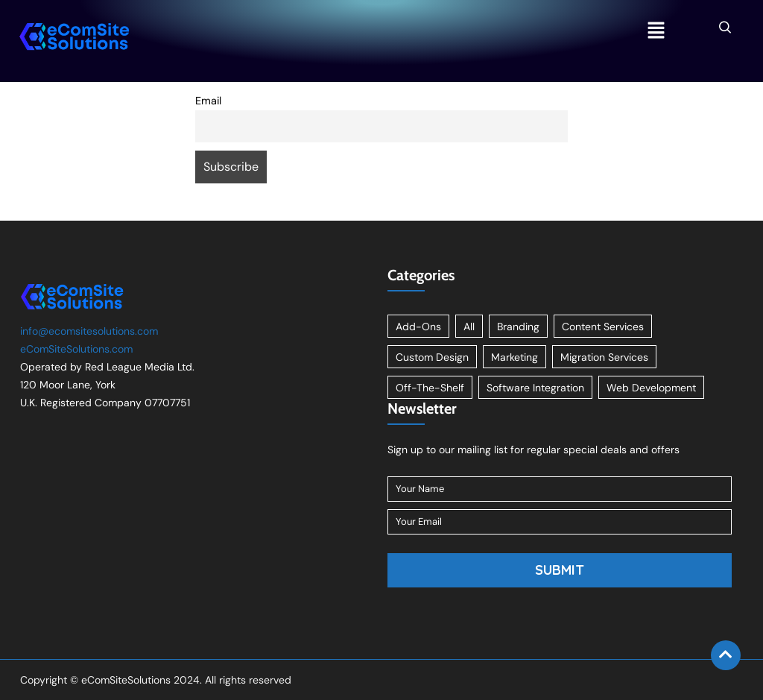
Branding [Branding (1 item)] (518, 327)
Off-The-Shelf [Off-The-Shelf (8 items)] (430, 388)
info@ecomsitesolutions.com (89, 331)
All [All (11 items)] (469, 327)
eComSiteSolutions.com (76, 349)
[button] (656, 31)
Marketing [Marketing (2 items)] (515, 357)
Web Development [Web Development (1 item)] (651, 388)
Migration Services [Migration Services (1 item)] (604, 357)
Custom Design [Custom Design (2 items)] (432, 357)
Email (208, 101)
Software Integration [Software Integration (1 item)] (535, 388)
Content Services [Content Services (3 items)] (603, 327)
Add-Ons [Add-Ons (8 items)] (418, 327)
